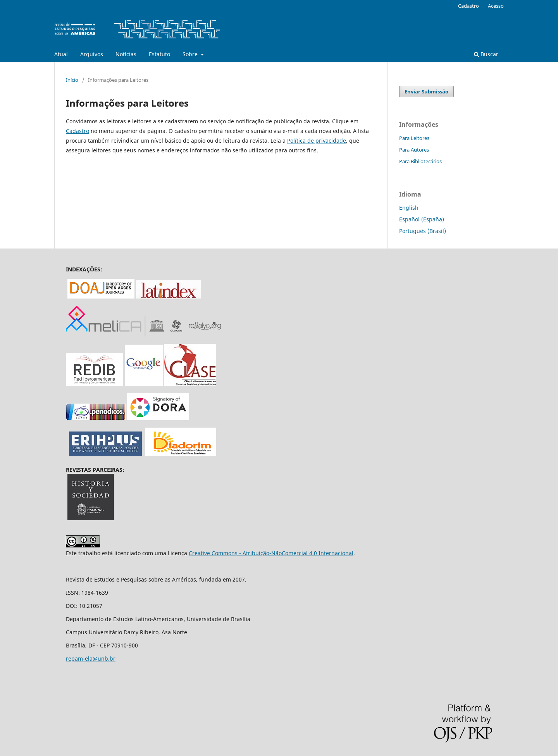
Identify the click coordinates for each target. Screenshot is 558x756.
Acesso (496, 6)
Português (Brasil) (423, 231)
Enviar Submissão (426, 91)
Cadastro (468, 6)
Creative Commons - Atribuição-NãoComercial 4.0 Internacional (271, 553)
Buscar (486, 54)
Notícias (126, 54)
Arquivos (92, 54)
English (409, 208)
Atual (61, 54)
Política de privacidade (317, 141)
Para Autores (414, 150)
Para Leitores (414, 138)
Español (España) (422, 219)
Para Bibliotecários (420, 161)
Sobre (191, 54)
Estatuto (159, 54)
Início (72, 80)
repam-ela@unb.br (91, 658)
